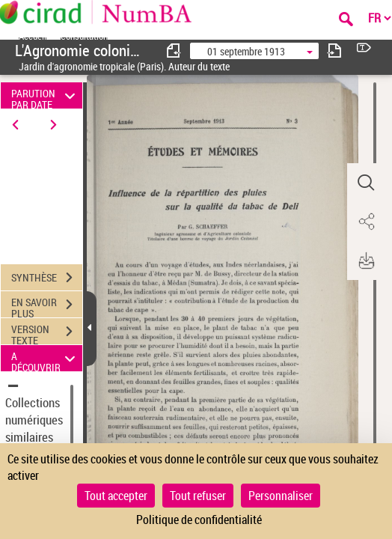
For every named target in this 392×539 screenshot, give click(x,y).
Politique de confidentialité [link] (199, 520)
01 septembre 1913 (246, 51)
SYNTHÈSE (47, 278)
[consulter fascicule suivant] (334, 51)
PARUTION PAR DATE (46, 95)
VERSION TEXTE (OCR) (47, 333)
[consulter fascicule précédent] (174, 51)
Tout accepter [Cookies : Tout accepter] (116, 496)
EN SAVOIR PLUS (47, 306)
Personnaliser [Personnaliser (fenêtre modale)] (281, 496)
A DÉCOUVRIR (46, 358)
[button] (366, 183)
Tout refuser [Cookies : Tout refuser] (198, 496)
